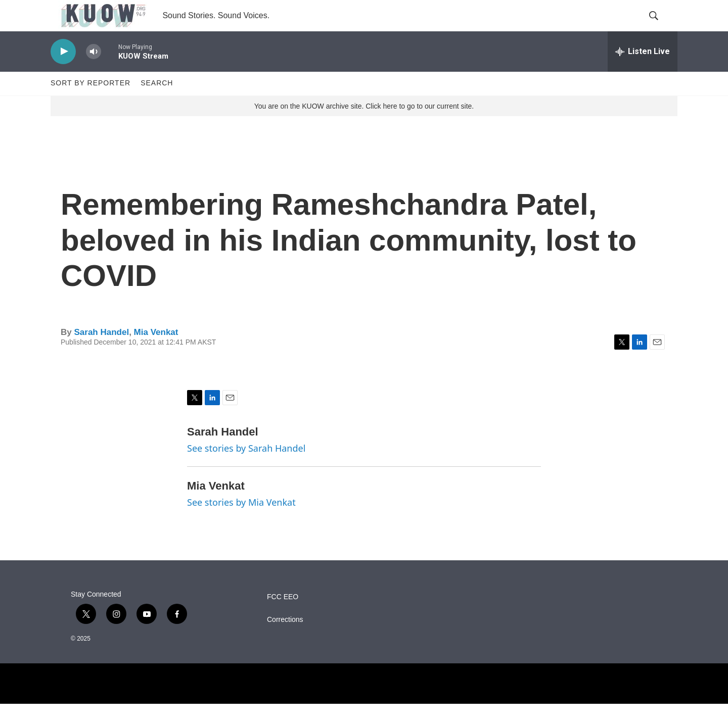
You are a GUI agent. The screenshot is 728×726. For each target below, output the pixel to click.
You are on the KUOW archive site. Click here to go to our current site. (364, 128)
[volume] (94, 74)
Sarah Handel (101, 354)
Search (157, 105)
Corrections (285, 642)
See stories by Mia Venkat (241, 524)
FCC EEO (283, 619)
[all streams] (643, 73)
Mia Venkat (156, 354)
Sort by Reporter (90, 105)
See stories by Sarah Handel (246, 470)
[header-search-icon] (661, 27)
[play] (63, 74)
